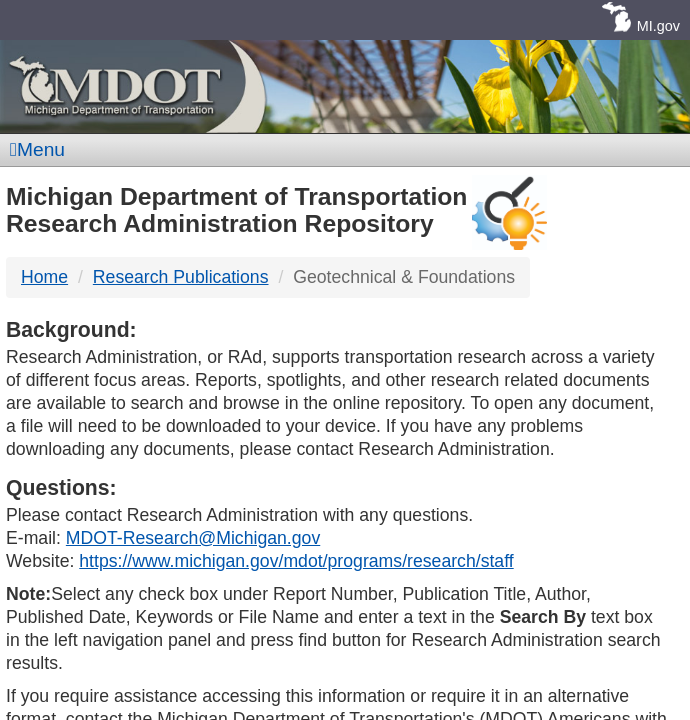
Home (44, 277)
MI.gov (658, 26)
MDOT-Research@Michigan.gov (193, 538)
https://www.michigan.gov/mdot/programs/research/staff (296, 561)
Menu (37, 149)
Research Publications (181, 277)
